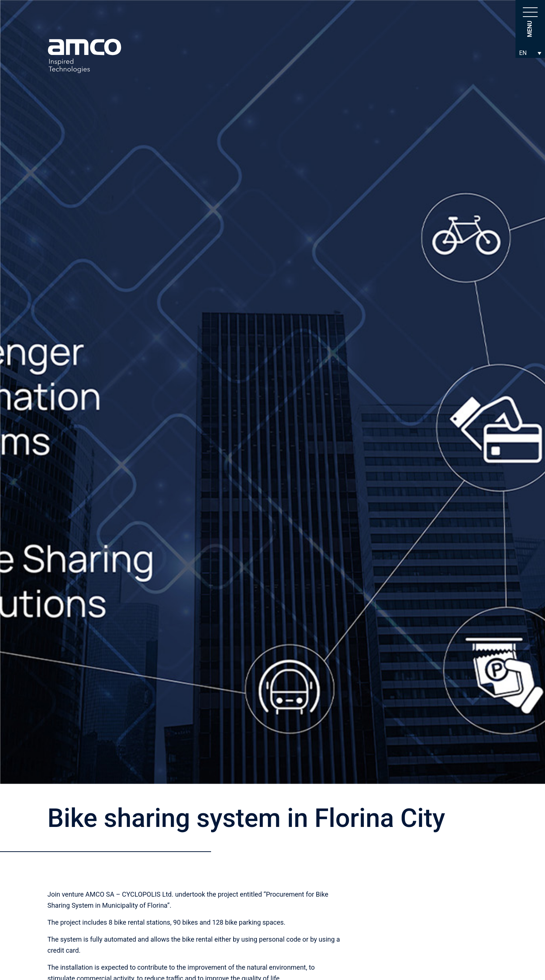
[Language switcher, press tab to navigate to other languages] (530, 53)
